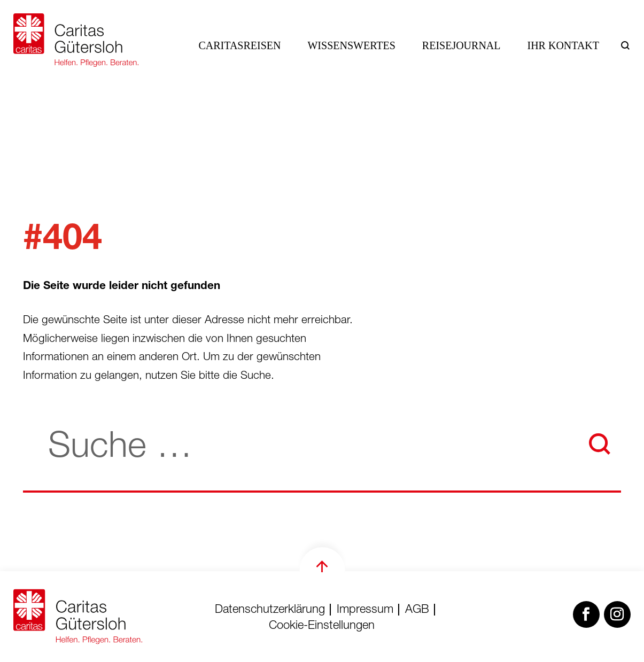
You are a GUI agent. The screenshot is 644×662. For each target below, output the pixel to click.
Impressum (365, 610)
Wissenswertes (351, 45)
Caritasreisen (240, 45)
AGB (417, 610)
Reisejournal (461, 45)
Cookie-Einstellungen (322, 626)
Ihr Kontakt (564, 45)
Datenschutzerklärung (270, 610)
